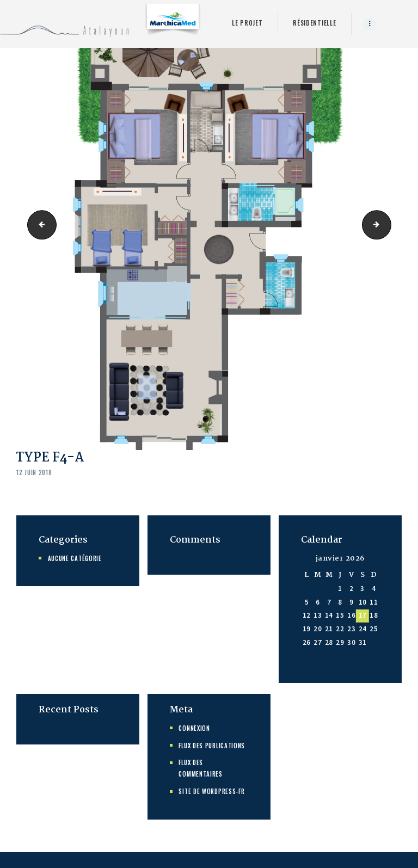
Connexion (194, 728)
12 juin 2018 (34, 472)
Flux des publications (212, 746)
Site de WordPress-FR (211, 791)
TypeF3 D (39, 224)
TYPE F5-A (388, 224)
